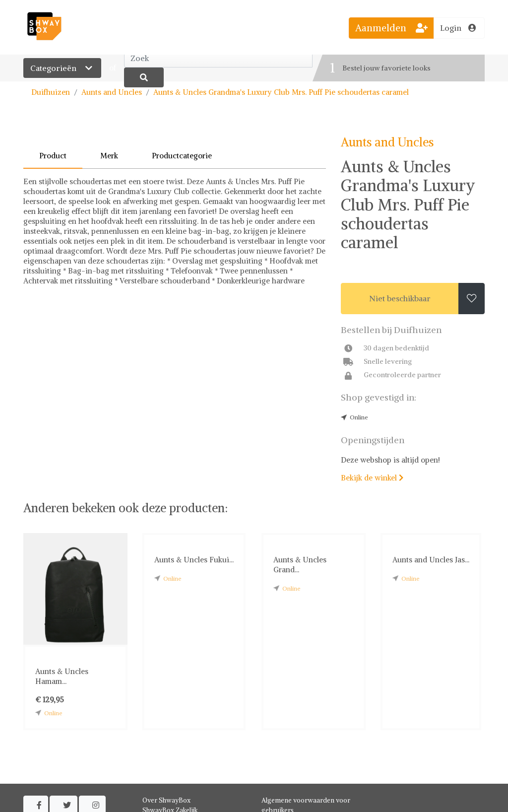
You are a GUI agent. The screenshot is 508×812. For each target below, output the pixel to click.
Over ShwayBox (166, 800)
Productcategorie (182, 156)
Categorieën (62, 68)
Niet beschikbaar (400, 298)
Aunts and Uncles (112, 92)
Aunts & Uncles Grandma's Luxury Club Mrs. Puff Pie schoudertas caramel (281, 92)
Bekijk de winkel (372, 478)
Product (53, 156)
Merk (109, 156)
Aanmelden (391, 28)
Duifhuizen (51, 92)
